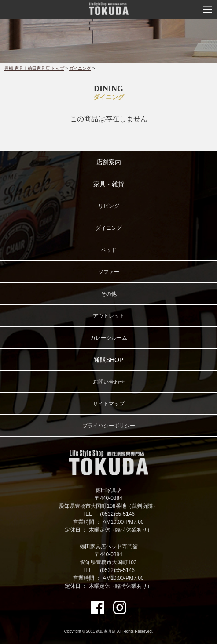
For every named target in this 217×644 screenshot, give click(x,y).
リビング (109, 206)
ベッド (109, 250)
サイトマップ (109, 404)
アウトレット (109, 316)
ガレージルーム (109, 338)
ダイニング (80, 68)
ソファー (109, 272)
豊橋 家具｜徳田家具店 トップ (34, 68)
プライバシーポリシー (109, 426)
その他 (109, 294)
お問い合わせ (109, 382)
